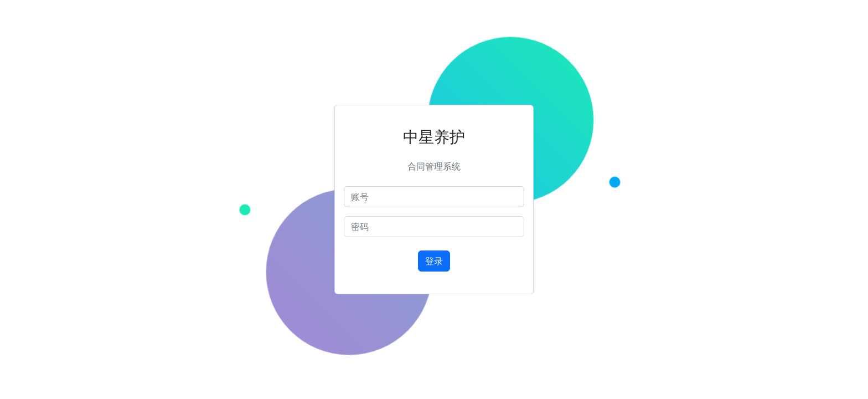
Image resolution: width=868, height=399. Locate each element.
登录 (434, 261)
